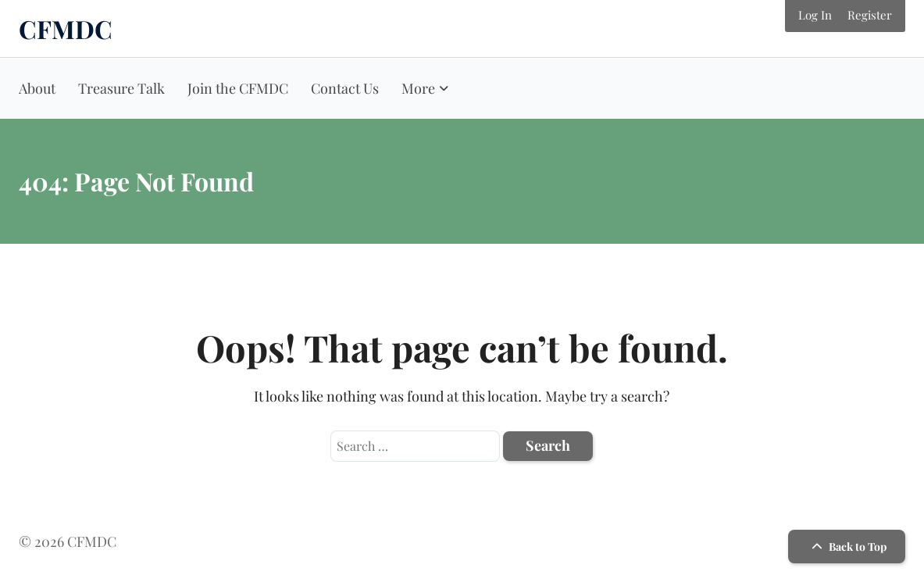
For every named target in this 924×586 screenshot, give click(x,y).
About (37, 88)
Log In (815, 15)
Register (870, 15)
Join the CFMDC (238, 88)
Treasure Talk (121, 88)
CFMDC (66, 29)
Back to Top (847, 547)
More (418, 88)
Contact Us (345, 88)
